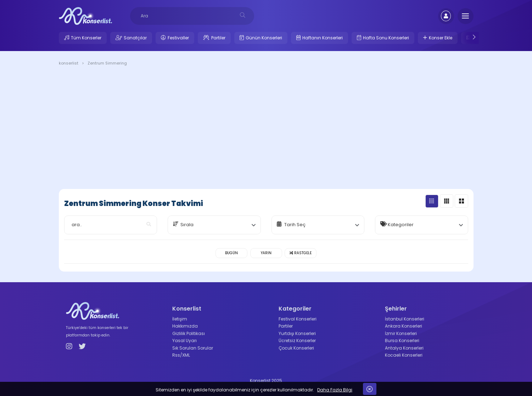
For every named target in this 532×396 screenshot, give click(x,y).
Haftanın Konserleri (323, 38)
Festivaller (178, 38)
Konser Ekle (441, 38)
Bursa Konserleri (402, 341)
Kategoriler (401, 225)
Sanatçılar (135, 38)
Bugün (231, 253)
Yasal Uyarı (184, 341)
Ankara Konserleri (404, 326)
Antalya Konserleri (404, 348)
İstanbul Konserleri (405, 319)
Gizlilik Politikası (189, 333)
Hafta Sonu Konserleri (386, 38)
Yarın (266, 253)
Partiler (218, 38)
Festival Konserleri (298, 319)
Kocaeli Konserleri (404, 355)
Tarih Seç (295, 225)
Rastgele (301, 253)
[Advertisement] (266, 129)
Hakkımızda (185, 326)
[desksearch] (243, 15)
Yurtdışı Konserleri (297, 333)
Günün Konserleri (264, 38)
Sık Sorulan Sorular (193, 348)
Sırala (187, 225)
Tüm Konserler (86, 38)
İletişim (180, 319)
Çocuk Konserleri (296, 348)
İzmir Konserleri (401, 333)
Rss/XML (181, 355)
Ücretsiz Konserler (297, 341)
